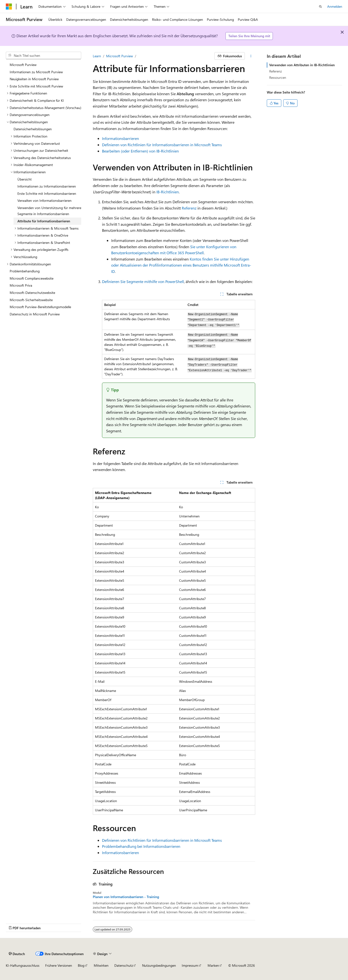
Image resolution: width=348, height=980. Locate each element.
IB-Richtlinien (168, 192)
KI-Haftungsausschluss (23, 965)
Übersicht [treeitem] (25, 179)
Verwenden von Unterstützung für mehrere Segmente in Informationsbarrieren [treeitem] (49, 211)
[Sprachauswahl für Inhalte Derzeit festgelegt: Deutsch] (17, 954)
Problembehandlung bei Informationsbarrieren (141, 846)
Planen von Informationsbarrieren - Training (126, 897)
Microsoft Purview (120, 56)
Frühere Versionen (59, 965)
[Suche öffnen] (320, 7)
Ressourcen (278, 77)
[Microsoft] (9, 7)
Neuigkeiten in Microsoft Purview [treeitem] (34, 79)
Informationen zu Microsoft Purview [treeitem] (36, 72)
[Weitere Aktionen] (251, 56)
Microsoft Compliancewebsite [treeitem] (32, 278)
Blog (81, 965)
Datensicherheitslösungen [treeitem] (33, 129)
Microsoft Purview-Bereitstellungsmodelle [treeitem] (40, 307)
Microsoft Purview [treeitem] (23, 65)
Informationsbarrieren (120, 138)
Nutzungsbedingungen (159, 965)
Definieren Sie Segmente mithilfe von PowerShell (143, 281)
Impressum (190, 965)
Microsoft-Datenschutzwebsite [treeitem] (32, 293)
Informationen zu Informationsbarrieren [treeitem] (47, 186)
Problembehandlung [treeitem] (25, 271)
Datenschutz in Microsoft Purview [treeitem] (35, 314)
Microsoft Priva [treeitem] (21, 285)
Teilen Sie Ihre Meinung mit (249, 36)
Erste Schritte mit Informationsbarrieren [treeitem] (47, 193)
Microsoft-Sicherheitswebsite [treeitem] (31, 300)
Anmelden (335, 6)
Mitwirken (101, 965)
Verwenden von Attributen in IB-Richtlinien (302, 65)
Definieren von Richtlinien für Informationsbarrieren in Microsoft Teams (162, 145)
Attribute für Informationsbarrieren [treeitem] (44, 221)
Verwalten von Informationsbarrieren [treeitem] (44, 200)
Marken (213, 965)
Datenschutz (124, 965)
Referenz (189, 208)
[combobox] (43, 56)
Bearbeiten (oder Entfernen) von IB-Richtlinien (140, 151)
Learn (97, 56)
